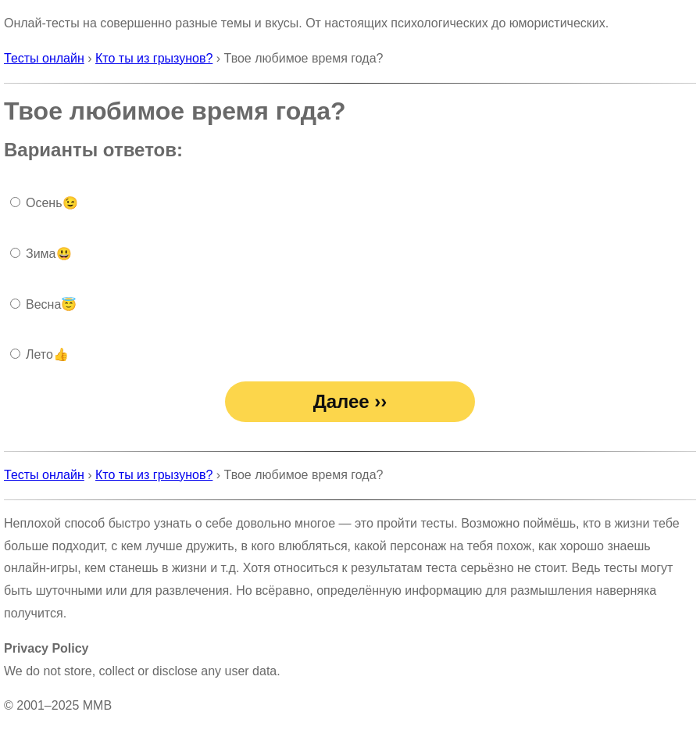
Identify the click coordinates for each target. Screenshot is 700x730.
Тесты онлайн (44, 58)
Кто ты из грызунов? (154, 58)
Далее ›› (350, 401)
